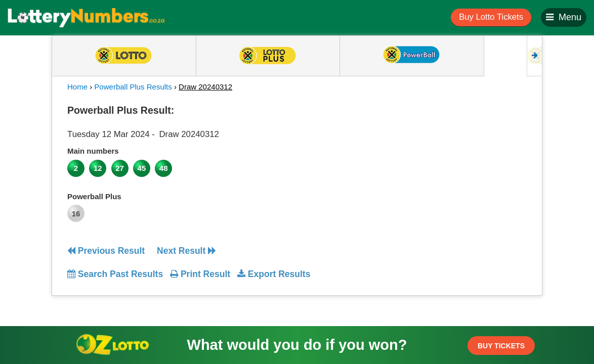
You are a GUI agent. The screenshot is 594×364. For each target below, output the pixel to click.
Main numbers (93, 151)
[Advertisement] (469, 164)
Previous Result (106, 251)
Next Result (186, 251)
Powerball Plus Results (133, 87)
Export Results (274, 274)
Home (77, 87)
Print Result (200, 274)
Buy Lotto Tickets (491, 17)
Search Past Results (115, 274)
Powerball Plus (94, 196)
